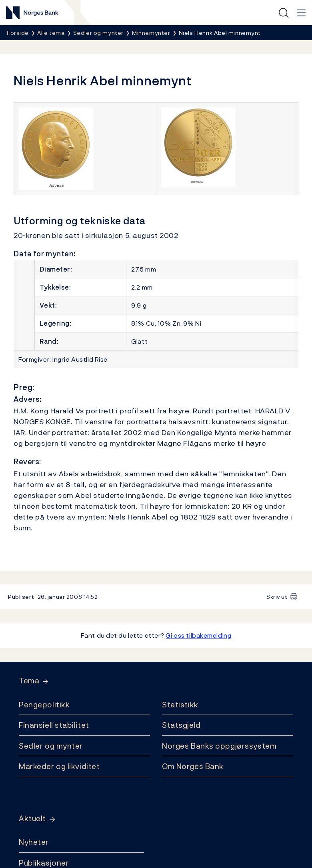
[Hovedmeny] (301, 13)
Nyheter (34, 842)
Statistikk (180, 705)
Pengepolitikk (44, 705)
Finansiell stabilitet (54, 725)
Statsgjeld (181, 725)
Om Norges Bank (193, 766)
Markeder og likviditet (59, 766)
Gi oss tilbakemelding (198, 635)
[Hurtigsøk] (284, 13)
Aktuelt (32, 819)
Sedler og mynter (51, 746)
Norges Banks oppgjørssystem (219, 746)
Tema (29, 681)
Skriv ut (277, 597)
